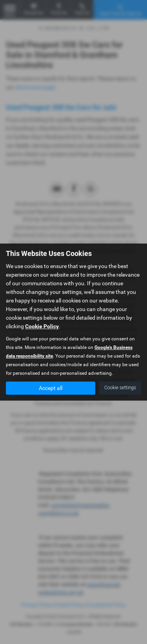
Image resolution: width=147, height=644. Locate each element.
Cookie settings (120, 388)
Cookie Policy (42, 326)
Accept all (51, 388)
